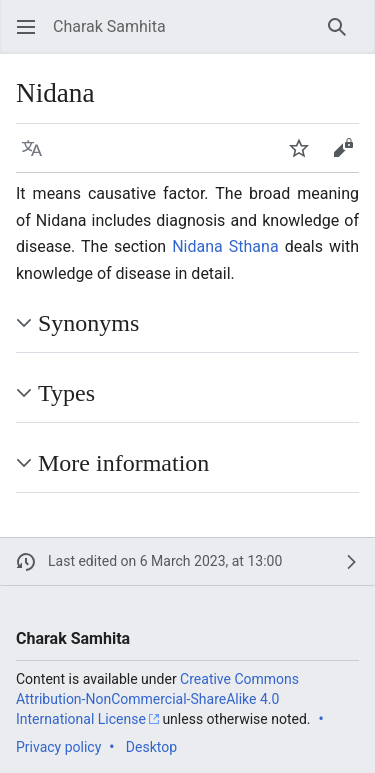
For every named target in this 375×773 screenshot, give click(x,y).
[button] (26, 27)
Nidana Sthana (225, 246)
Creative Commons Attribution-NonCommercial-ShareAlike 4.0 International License (157, 698)
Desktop (151, 747)
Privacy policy (58, 747)
